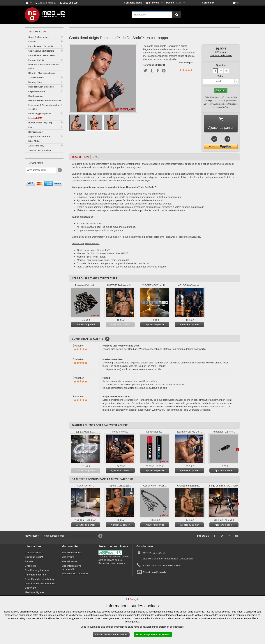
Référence (148, 65)
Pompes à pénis (36, 60)
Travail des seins (36, 77)
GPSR (96, 157)
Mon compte (70, 546)
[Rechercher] (177, 15)
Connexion (208, 3)
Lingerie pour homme (39, 136)
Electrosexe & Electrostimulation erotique (44, 107)
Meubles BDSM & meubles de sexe (45, 100)
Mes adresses (69, 561)
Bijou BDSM (34, 141)
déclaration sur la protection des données (162, 627)
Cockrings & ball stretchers (41, 51)
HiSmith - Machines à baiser (42, 73)
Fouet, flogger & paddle (40, 113)
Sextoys (32, 42)
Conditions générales (37, 570)
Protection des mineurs (112, 563)
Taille (221, 76)
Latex (31, 127)
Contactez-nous (133, 3)
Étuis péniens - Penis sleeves (42, 55)
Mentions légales (35, 592)
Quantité (221, 65)
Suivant (237, 449)
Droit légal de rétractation (39, 579)
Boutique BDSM (34, 557)
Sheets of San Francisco (40, 150)
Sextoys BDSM (35, 118)
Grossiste (30, 566)
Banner (29, 561)
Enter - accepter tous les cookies (153, 635)
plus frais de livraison (221, 55)
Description (80, 157)
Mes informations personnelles (72, 567)
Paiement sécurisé (35, 575)
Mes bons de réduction (75, 574)
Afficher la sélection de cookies (111, 635)
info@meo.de (159, 572)
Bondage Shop (35, 82)
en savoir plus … (188, 63)
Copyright (30, 588)
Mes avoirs (68, 557)
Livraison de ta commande (40, 583)
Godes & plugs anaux (38, 37)
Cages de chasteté (37, 91)
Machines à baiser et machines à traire (44, 66)
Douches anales (36, 96)
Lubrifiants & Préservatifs (41, 46)
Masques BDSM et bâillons (41, 87)
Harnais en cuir (36, 132)
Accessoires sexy (36, 146)
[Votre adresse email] (41, 170)
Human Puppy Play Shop (40, 123)
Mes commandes (71, 553)
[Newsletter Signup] (60, 170)
